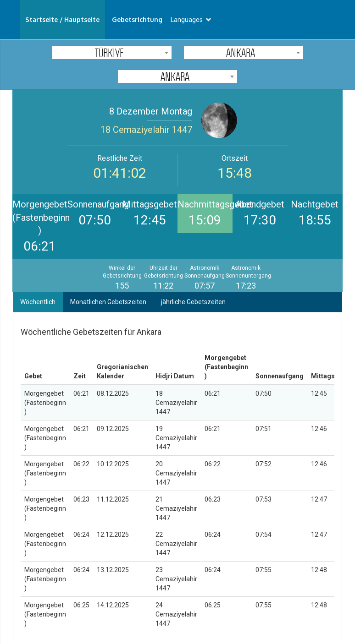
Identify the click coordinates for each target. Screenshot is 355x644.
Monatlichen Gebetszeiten (108, 302)
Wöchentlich (38, 302)
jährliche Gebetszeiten (193, 302)
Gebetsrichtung (137, 19)
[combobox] (112, 53)
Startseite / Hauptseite (62, 19)
